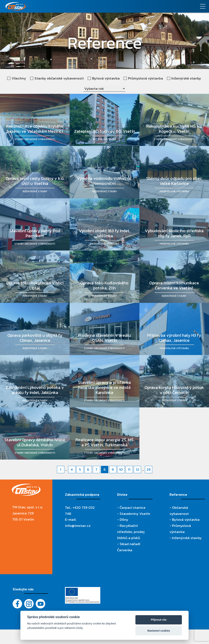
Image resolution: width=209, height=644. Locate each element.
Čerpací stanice (133, 508)
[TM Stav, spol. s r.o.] (78, 6)
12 (137, 469)
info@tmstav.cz (78, 526)
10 (121, 469)
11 (129, 469)
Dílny (124, 519)
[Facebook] (17, 604)
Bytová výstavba (186, 519)
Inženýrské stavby (187, 538)
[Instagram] (29, 604)
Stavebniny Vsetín (135, 514)
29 (149, 469)
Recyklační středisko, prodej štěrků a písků (131, 532)
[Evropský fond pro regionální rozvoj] (83, 590)
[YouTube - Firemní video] (40, 604)
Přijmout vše (159, 620)
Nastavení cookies (159, 631)
